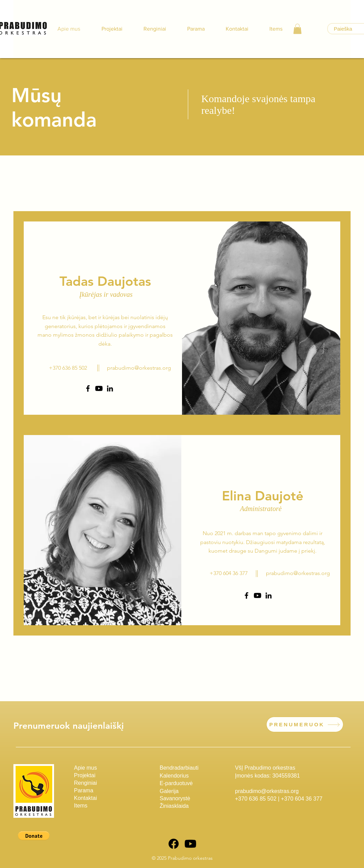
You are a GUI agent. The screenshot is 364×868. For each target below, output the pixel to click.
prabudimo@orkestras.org (139, 368)
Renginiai (85, 783)
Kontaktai (85, 798)
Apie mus (85, 768)
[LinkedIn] (110, 388)
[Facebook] (88, 388)
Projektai (85, 775)
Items (81, 806)
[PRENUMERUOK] (305, 724)
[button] (297, 29)
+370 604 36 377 (302, 799)
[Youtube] (99, 388)
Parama (84, 790)
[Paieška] (343, 29)
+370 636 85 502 (256, 799)
